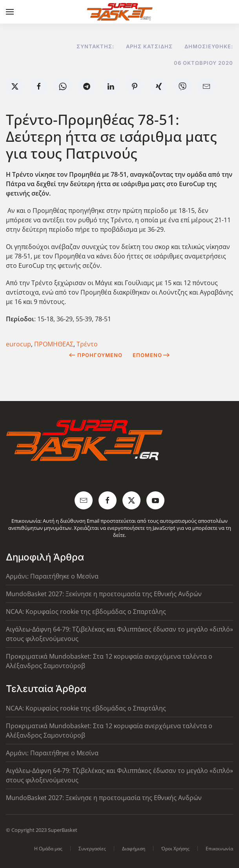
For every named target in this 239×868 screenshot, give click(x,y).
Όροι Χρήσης (175, 849)
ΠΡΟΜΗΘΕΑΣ (54, 344)
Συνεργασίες (92, 849)
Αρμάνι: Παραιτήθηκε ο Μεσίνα (52, 576)
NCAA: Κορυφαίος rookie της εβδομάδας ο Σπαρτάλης (86, 612)
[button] (10, 12)
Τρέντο (87, 344)
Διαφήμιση (134, 849)
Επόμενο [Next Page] (151, 355)
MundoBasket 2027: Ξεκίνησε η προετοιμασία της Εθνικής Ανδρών (104, 594)
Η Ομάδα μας (48, 849)
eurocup (18, 344)
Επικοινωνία (219, 849)
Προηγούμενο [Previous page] (96, 355)
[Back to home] (119, 12)
